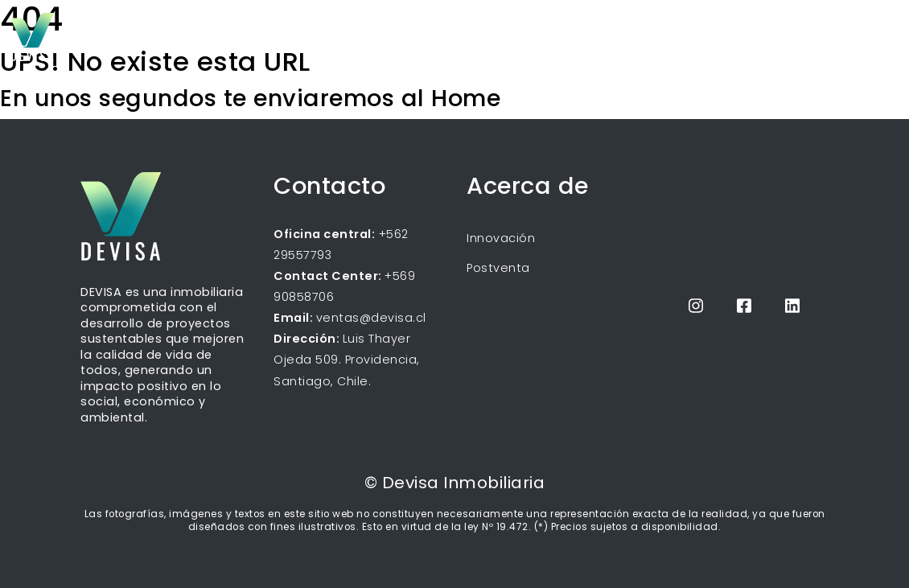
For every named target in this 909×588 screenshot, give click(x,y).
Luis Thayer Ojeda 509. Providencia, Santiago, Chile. (347, 360)
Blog (693, 36)
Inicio (512, 36)
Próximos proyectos (603, 36)
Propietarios (772, 35)
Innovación (501, 238)
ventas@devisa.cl (371, 318)
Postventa (498, 268)
